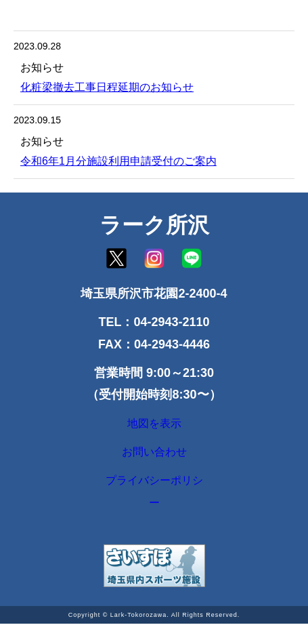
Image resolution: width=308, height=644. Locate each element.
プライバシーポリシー (154, 508)
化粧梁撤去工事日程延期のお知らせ (107, 87)
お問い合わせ (154, 462)
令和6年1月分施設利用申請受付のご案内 (118, 161)
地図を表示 (154, 427)
